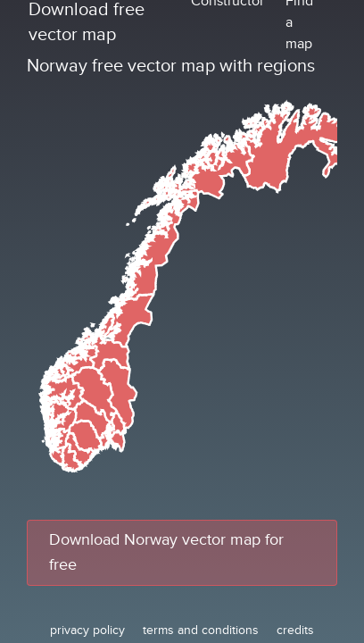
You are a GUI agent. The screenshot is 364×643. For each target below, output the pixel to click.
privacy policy (87, 630)
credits (295, 630)
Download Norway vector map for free (166, 552)
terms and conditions (201, 630)
